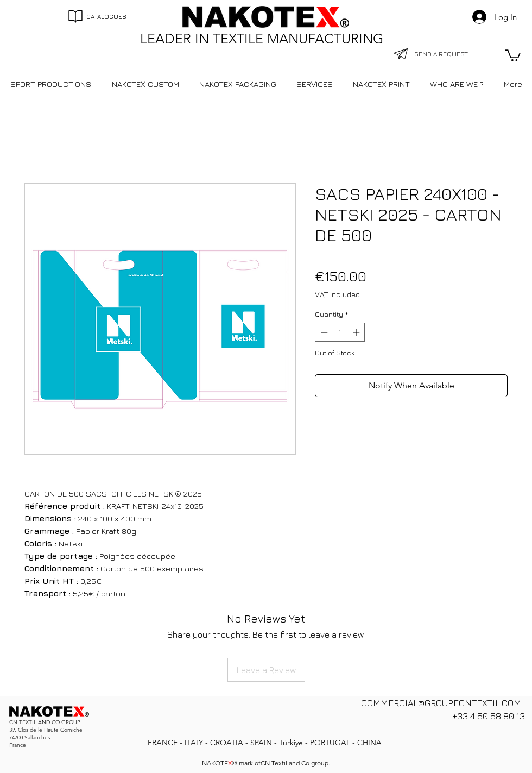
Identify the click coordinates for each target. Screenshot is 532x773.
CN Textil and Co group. (295, 763)
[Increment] (357, 332)
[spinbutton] (340, 332)
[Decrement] (323, 332)
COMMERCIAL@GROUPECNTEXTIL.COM (441, 703)
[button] (513, 55)
